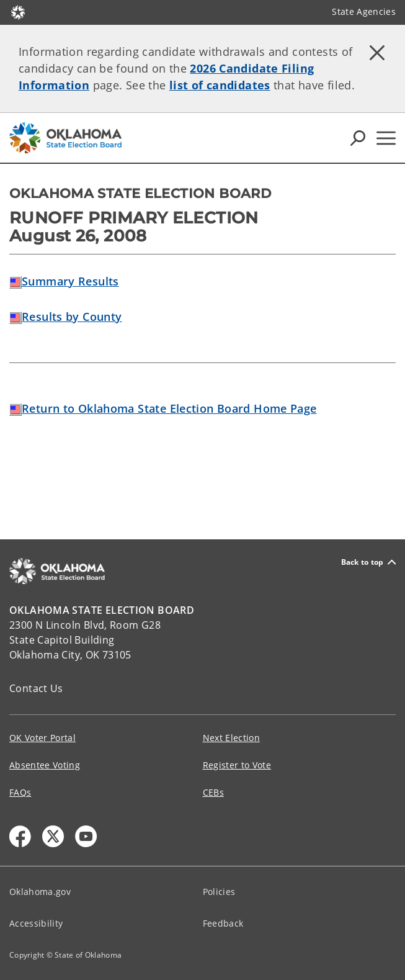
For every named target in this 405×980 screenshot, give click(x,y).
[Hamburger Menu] (386, 138)
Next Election (231, 738)
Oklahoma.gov (40, 892)
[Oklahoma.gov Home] (18, 11)
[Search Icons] (358, 138)
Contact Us (36, 688)
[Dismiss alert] (377, 53)
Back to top (368, 562)
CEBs (213, 792)
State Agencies (364, 11)
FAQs (20, 792)
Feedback (223, 923)
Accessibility (36, 923)
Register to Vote (237, 765)
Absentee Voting (45, 765)
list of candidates (220, 85)
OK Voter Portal (42, 738)
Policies (219, 892)
